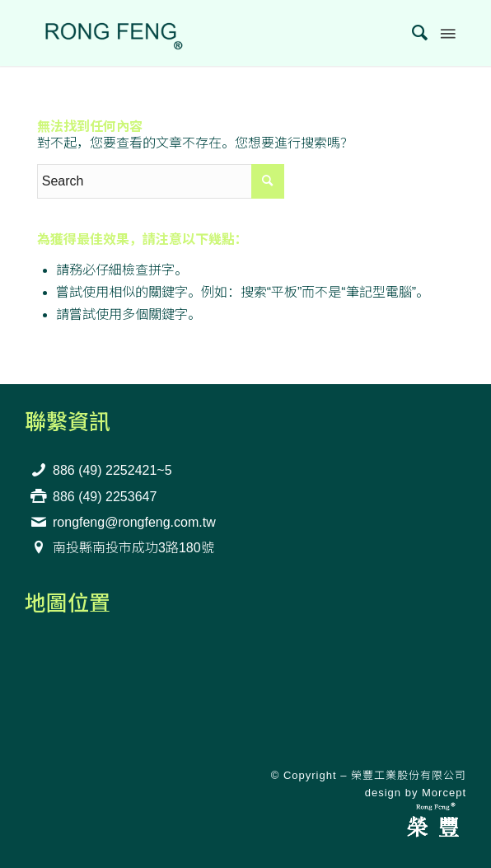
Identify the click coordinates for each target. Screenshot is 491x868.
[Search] (412, 33)
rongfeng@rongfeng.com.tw (134, 522)
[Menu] (447, 33)
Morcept (444, 793)
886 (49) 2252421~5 (112, 470)
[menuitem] (412, 33)
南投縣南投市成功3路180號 (133, 548)
